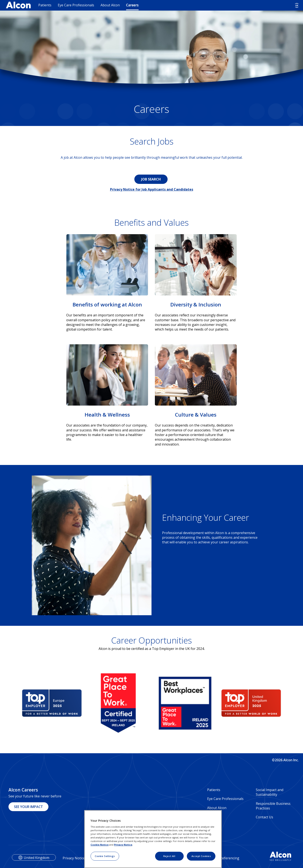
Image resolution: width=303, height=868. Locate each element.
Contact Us (264, 817)
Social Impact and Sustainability (270, 792)
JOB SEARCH (151, 179)
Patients (45, 5)
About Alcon (110, 5)
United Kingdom (36, 858)
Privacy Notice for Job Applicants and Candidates (152, 189)
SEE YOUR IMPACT (28, 807)
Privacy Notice (123, 845)
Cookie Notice (100, 845)
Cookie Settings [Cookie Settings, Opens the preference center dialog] (105, 856)
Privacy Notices (75, 858)
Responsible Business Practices (273, 806)
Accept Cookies (201, 856)
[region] (153, 839)
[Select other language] (297, 5)
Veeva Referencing (224, 858)
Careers (132, 5)
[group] (52, 703)
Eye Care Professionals (76, 5)
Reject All (169, 856)
